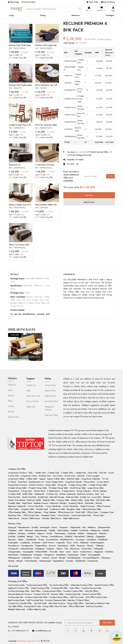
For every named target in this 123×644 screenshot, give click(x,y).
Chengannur (49, 555)
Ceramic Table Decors (31, 518)
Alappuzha (98, 552)
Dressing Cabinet (76, 503)
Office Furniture (103, 506)
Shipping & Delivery (49, 408)
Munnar (90, 546)
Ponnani (44, 536)
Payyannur (64, 527)
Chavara (45, 558)
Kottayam (50, 549)
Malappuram (92, 533)
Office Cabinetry (35, 512)
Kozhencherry (86, 552)
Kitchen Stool (40, 491)
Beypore (41, 533)
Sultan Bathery (63, 530)
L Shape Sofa (80, 473)
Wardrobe (89, 503)
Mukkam (81, 533)
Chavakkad (91, 540)
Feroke (49, 533)
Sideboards (39, 494)
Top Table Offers (15, 606)
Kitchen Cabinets (100, 491)
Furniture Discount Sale (91, 588)
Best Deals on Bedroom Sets (97, 603)
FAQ (28, 391)
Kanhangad (45, 527)
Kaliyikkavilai (80, 561)
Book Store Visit (33, 396)
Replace (21, 59)
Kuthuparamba (104, 527)
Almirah (99, 503)
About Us (12, 385)
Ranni (62, 552)
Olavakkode (31, 540)
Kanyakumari (93, 561)
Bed (97, 494)
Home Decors (63, 515)
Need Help (14, 2)
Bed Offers (36, 591)
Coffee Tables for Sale (36, 609)
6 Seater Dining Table (17, 488)
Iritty (84, 527)
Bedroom (76, 15)
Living (11, 15)
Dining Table (50, 485)
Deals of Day (13, 417)
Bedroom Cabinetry (58, 503)
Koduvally (72, 533)
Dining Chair (27, 491)
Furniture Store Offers (59, 597)
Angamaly (61, 543)
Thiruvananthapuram (91, 558)
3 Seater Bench (68, 491)
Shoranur (12, 540)
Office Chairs (92, 512)
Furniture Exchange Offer (19, 591)
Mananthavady (41, 530)
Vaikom (59, 549)
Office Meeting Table (17, 512)
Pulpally (52, 530)
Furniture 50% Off (41, 594)
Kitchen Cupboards (67, 494)
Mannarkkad (79, 536)
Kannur (54, 527)
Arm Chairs (58, 476)
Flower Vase (98, 515)
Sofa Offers (75, 588)
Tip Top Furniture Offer (59, 585)
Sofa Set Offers (91, 591)
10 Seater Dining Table (58, 488)
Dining (43, 15)
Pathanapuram (14, 558)
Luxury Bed (96, 497)
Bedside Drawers (41, 503)
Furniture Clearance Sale (55, 600)
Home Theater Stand (54, 482)
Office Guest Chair (31, 515)
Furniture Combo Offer (73, 591)
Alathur (21, 540)
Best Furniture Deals (16, 600)
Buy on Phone (32, 401)
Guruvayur (80, 540)
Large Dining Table (95, 488)
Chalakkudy (103, 540)
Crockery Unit (52, 494)
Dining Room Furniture (18, 485)
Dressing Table (63, 500)
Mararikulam (13, 555)
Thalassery (12, 530)
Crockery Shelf (14, 494)
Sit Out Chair (70, 476)
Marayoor (81, 546)
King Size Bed (14, 497)
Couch (111, 473)
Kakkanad (84, 543)
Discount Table (57, 594)
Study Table (89, 500)
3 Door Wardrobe (53, 506)
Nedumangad (45, 561)
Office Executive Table (91, 509)
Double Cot (85, 497)
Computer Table (27, 509)
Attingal (62, 558)
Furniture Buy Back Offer (37, 585)
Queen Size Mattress (17, 500)
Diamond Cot (15, 165)
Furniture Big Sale (73, 594)
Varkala (11, 561)
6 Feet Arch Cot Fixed (45, 165)
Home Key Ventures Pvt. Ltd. (29, 641)
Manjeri (30, 536)
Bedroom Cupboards (17, 506)
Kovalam (70, 561)
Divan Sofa (92, 473)
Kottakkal (21, 536)
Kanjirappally (28, 552)
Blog (10, 401)
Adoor (76, 552)
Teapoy (42, 479)
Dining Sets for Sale (33, 606)
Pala (66, 549)
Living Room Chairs (29, 476)
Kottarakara (27, 558)
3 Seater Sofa (67, 473)
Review (11, 395)
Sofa (30, 473)
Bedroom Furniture (85, 494)
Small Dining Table (78, 488)
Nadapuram (95, 530)
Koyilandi (32, 533)
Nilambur (103, 533)
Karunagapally (94, 555)
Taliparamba (75, 527)
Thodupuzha (13, 549)
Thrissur (41, 540)
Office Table (13, 509)
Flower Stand (89, 482)
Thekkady (99, 546)
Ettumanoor (75, 549)
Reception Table (74, 509)
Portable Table (14, 503)
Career (11, 406)
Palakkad (68, 536)
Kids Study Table (103, 500)
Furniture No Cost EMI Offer (20, 603)
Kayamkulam (73, 555)
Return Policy (50, 391)
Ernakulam (36, 543)
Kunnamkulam (52, 540)
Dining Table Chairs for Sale (55, 606)
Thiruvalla (53, 552)
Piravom (52, 546)
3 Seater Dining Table (98, 485)
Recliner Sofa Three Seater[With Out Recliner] (28, 45)
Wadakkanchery (67, 540)
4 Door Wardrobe (70, 506)
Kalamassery (63, 546)
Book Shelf (80, 512)
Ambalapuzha (26, 555)
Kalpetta (74, 530)
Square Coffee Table (56, 479)
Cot (102, 494)
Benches (81, 476)
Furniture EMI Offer (60, 588)
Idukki (72, 546)
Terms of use (50, 385)
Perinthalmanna (56, 536)
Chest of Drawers (87, 506)
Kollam (83, 555)
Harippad (38, 555)
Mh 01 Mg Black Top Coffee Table (50, 85)
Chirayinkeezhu (31, 561)
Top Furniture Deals (16, 585)
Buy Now (89, 195)
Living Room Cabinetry (91, 479)
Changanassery (14, 552)
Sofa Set (103, 473)
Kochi (76, 543)
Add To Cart (89, 202)
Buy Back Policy (51, 401)
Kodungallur (13, 543)
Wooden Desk (42, 509)
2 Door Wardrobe (36, 506)
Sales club (31, 407)
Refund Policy (51, 396)
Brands (11, 412)
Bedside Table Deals (17, 609)
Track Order (92, 2)
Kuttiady (106, 530)
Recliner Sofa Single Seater (20, 85)
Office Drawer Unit (66, 512)
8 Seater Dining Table (37, 488)
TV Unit (105, 479)
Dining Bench (14, 491)
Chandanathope (74, 558)
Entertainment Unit (36, 482)
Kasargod (12, 527)
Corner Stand (102, 482)
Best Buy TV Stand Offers (78, 600)
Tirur (37, 536)
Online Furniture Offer (92, 594)
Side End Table (73, 479)
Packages (110, 15)
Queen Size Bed (29, 497)
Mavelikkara (61, 555)
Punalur (37, 558)
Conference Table (57, 509)
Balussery (22, 533)
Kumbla (35, 527)
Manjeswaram (24, 527)
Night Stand (27, 503)
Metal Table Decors (71, 518)
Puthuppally (98, 549)
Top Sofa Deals (40, 603)
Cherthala (109, 552)
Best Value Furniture (57, 603)
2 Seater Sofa (53, 473)
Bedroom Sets (72, 497)
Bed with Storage (57, 497)
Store (10, 390)
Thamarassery (60, 533)
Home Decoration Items (81, 515)
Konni (68, 552)
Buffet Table (28, 494)
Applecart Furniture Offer (19, 588)
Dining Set (62, 485)
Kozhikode (84, 530)
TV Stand (12, 482)
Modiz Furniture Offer (40, 588)
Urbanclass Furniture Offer (82, 585)
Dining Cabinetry (84, 491)
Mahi (21, 530)
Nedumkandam (27, 549)
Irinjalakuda (25, 543)
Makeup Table (77, 500)
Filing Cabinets (50, 512)
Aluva (69, 543)
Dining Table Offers (75, 603)
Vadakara (12, 533)
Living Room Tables (16, 479)
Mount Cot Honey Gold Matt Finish (24, 245)
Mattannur (92, 527)
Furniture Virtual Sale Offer (36, 597)
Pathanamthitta (41, 552)
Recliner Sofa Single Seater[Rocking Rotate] (54, 45)
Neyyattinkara (58, 561)
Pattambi (90, 536)
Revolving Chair (15, 515)
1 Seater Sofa (40, 473)
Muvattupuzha (27, 546)
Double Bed (43, 497)
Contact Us (31, 385)
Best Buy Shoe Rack (94, 606)
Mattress (106, 497)
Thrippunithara (41, 546)
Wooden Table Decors (52, 518)
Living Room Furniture (17, 473)
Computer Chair (107, 512)
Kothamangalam (97, 543)
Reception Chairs (48, 515)
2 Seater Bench (53, 491)
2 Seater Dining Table (77, 485)
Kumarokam (87, 549)
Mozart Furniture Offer (104, 585)
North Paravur (48, 543)
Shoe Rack (22, 482)
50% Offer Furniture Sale (96, 597)
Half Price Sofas (77, 597)
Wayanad (29, 530)
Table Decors (14, 518)
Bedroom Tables (34, 500)
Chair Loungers (93, 476)
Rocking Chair (45, 476)
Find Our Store (29, 2)
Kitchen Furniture (36, 485)
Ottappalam (100, 536)
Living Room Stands (73, 482)
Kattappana (40, 549)
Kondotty (12, 536)
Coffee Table (32, 479)
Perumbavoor (14, 546)
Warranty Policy (51, 415)
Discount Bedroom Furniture (20, 594)
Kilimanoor (106, 558)
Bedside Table (49, 500)
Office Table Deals (76, 606)
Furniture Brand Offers (52, 591)
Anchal (54, 558)
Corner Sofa (13, 476)
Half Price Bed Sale (35, 600)
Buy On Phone (108, 2)
